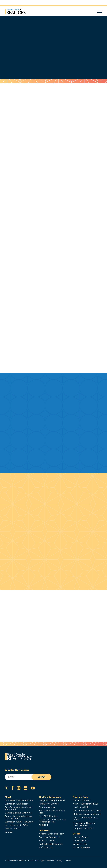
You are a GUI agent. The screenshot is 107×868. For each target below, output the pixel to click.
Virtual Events (80, 844)
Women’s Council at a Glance (19, 801)
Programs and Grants (83, 829)
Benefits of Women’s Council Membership (19, 808)
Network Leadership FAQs (86, 804)
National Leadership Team (51, 834)
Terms (68, 861)
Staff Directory (46, 847)
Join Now (43, 60)
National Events (81, 837)
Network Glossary (82, 801)
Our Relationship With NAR (18, 813)
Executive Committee (49, 837)
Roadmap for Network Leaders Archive (84, 824)
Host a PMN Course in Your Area (52, 812)
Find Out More (62, 60)
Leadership (45, 830)
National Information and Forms (85, 819)
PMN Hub (44, 825)
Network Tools (80, 797)
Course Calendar (47, 807)
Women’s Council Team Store (19, 822)
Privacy (59, 861)
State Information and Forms (87, 814)
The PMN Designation (50, 797)
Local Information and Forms (87, 811)
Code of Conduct (13, 829)
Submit (42, 777)
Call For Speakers (81, 847)
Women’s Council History (17, 804)
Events (76, 834)
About (8, 797)
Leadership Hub (81, 807)
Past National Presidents (51, 844)
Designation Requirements (52, 801)
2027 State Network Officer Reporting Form (52, 821)
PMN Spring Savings (49, 804)
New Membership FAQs (16, 825)
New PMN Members (49, 816)
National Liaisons (47, 841)
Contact (9, 832)
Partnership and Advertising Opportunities (18, 817)
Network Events (81, 841)
